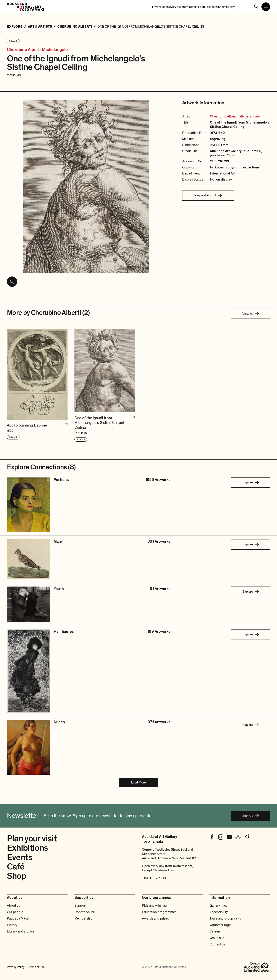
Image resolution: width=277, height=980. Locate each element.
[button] (37, 386)
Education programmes (159, 912)
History (12, 925)
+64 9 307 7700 (154, 878)
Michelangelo (55, 50)
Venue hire (217, 938)
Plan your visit (32, 839)
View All (251, 314)
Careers (215, 931)
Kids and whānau (154, 905)
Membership (84, 918)
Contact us (217, 944)
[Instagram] (221, 837)
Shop (17, 876)
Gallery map (218, 905)
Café (16, 867)
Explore (250, 482)
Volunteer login (220, 925)
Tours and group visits (225, 918)
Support (80, 905)
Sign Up (251, 816)
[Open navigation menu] (266, 7)
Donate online (85, 912)
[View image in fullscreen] (12, 282)
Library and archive (21, 931)
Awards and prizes (155, 918)
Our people (15, 912)
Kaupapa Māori (18, 918)
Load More (138, 782)
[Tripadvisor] (238, 837)
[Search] (256, 7)
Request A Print (208, 195)
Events (20, 857)
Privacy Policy (16, 967)
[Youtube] (229, 837)
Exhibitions (27, 848)
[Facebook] (212, 837)
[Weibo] (247, 837)
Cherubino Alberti (24, 50)
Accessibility (219, 912)
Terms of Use (36, 967)
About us (13, 905)
